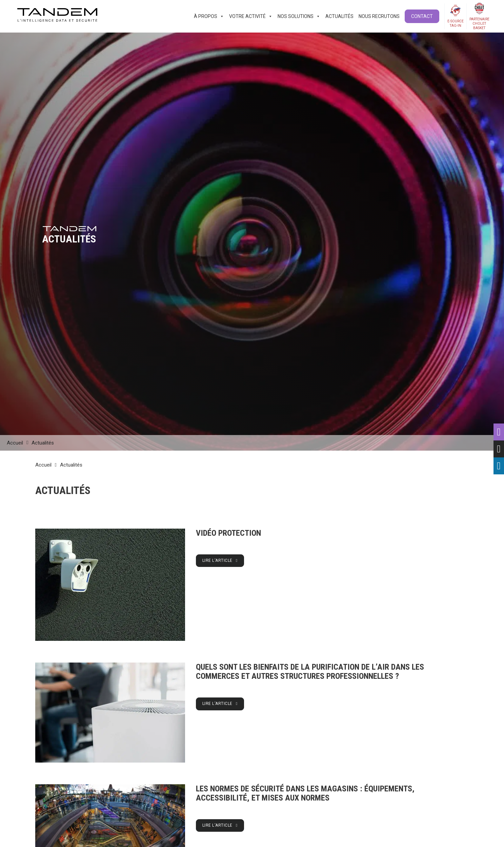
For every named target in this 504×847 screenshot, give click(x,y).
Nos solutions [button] (299, 16)
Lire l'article (220, 560)
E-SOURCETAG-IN (456, 23)
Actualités (339, 16)
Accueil (15, 443)
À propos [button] (209, 16)
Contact (422, 16)
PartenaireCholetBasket (479, 23)
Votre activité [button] (251, 16)
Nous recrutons (379, 16)
